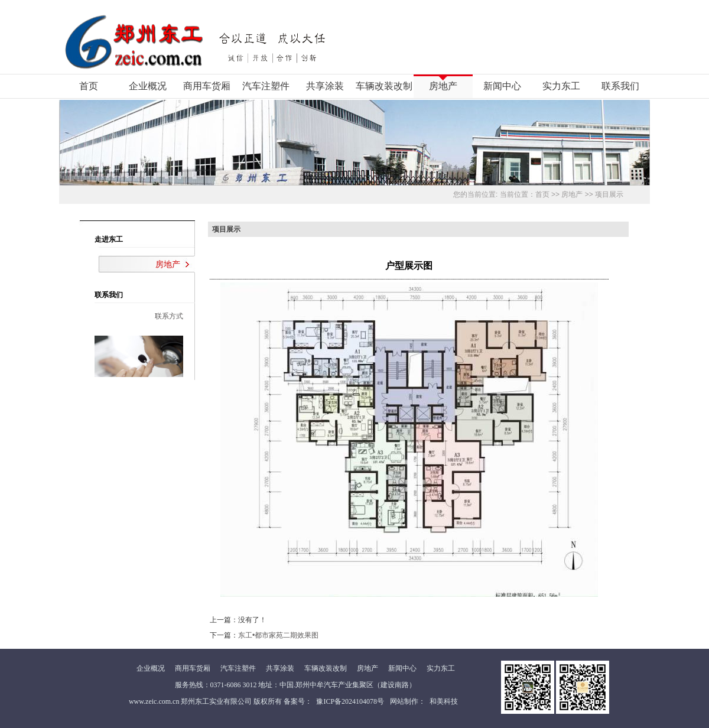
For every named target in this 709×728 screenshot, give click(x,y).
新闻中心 (502, 86)
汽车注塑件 (266, 86)
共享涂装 (325, 86)
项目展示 (609, 194)
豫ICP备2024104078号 (350, 701)
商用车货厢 (207, 86)
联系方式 (169, 316)
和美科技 (444, 701)
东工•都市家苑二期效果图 (278, 635)
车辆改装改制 (384, 86)
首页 (89, 86)
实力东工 (561, 86)
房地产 (443, 86)
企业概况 (148, 86)
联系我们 (620, 86)
